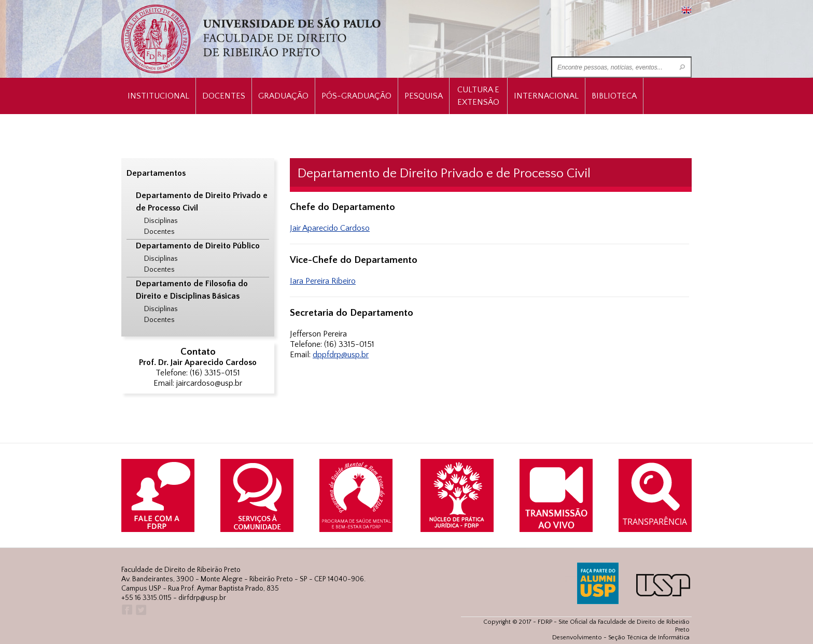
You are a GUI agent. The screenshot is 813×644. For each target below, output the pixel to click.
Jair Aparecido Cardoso (330, 228)
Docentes (224, 96)
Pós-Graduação (356, 96)
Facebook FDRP (126, 610)
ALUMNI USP (598, 583)
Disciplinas (161, 221)
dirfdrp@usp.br (202, 598)
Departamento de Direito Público (198, 246)
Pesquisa (424, 96)
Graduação (283, 96)
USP (663, 585)
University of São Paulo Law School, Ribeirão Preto (252, 39)
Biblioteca (614, 96)
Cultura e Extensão (478, 96)
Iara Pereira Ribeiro (323, 281)
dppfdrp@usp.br (341, 355)
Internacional (546, 96)
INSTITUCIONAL (158, 96)
